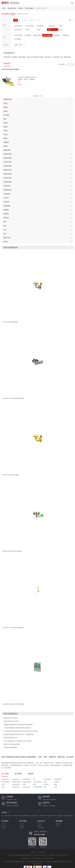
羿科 (54, 26)
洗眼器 (21, 8)
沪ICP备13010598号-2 (40, 853)
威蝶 (12, 785)
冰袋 (5, 230)
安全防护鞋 (7, 186)
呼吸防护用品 (22, 57)
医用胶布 (6, 210)
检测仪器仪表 (8, 174)
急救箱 (5, 138)
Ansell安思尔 (24, 779)
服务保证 (58, 823)
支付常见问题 (41, 825)
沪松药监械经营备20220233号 (35, 859)
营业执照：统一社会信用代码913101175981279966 (37, 856)
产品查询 (22, 821)
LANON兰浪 (33, 785)
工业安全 (6, 198)
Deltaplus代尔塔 (6, 779)
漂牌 (67, 782)
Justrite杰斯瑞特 (67, 26)
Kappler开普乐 (70, 779)
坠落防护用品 (8, 190)
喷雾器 (5, 127)
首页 (4, 8)
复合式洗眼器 (18, 35)
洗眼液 (5, 107)
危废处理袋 (7, 150)
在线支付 (40, 823)
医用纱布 (6, 214)
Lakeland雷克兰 (15, 779)
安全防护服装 (8, 182)
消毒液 (5, 146)
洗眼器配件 (57, 35)
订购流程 (22, 823)
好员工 (40, 782)
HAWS (26, 30)
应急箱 (5, 131)
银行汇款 (40, 821)
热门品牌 (5, 774)
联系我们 (4, 825)
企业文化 (4, 823)
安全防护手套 (8, 178)
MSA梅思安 (37, 26)
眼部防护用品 (67, 57)
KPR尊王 (4, 785)
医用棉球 (6, 218)
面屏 (62, 57)
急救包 (5, 111)
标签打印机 (7, 238)
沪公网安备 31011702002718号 (58, 853)
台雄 (45, 30)
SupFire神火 (42, 785)
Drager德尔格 (6, 782)
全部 (16, 20)
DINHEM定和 (18, 26)
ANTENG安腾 (51, 785)
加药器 (5, 242)
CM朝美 (31, 782)
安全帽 (28, 57)
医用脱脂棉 (7, 206)
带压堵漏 (6, 115)
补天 (54, 30)
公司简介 (4, 821)
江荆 (67, 785)
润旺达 (16, 30)
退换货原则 (58, 821)
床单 (5, 234)
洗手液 (5, 123)
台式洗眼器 (18, 39)
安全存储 (6, 202)
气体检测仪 (7, 194)
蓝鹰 (58, 782)
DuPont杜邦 (42, 779)
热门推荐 (18, 774)
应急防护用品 (12, 8)
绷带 (5, 222)
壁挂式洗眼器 (30, 8)
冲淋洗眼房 (66, 35)
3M (30, 779)
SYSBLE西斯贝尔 (48, 26)
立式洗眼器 (28, 35)
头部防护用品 (56, 57)
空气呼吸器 (14, 57)
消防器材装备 (8, 158)
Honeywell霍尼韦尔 (28, 26)
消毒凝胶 (6, 142)
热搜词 (31, 774)
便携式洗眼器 (37, 35)
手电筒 (5, 134)
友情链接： (33, 850)
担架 (5, 119)
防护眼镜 (41, 57)
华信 (35, 30)
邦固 (58, 785)
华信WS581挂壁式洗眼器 (10, 69)
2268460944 (41, 850)
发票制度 (22, 825)
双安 (21, 782)
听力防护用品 (34, 57)
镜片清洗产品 (48, 57)
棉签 (5, 226)
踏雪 (21, 785)
